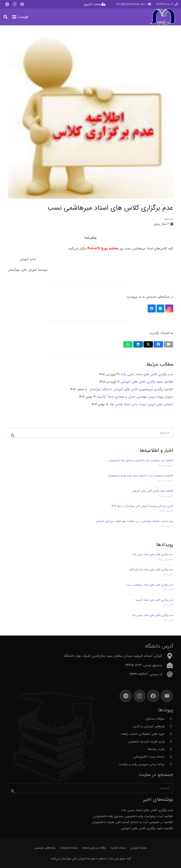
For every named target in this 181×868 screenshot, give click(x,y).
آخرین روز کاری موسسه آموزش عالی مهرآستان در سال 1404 (142, 506)
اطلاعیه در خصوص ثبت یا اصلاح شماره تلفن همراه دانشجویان (141, 476)
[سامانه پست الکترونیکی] (169, 757)
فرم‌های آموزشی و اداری (149, 726)
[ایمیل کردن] (168, 344)
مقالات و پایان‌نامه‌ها (94, 848)
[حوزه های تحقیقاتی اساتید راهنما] (169, 734)
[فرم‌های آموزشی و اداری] (169, 726)
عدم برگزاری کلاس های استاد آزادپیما (154, 600)
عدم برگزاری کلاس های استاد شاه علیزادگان (151, 570)
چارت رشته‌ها (156, 749)
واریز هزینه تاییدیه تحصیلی (146, 742)
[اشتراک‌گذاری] (158, 344)
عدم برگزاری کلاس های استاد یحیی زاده (153, 554)
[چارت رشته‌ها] (169, 749)
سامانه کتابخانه (69, 848)
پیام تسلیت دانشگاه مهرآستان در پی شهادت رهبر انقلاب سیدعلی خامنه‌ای (135, 521)
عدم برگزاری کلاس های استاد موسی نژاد (153, 615)
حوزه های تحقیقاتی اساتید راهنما (143, 734)
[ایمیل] (167, 696)
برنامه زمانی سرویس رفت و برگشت (142, 764)
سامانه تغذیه (118, 848)
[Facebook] (22, 4)
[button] (20, 17)
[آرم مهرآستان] (162, 17)
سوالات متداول (155, 719)
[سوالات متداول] (169, 719)
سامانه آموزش (139, 848)
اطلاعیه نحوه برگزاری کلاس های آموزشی (153, 491)
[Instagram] (15, 4)
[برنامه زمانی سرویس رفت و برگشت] (169, 764)
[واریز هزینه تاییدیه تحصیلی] (169, 742)
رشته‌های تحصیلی (45, 848)
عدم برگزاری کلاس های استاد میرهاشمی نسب (150, 585)
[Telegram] (7, 4)
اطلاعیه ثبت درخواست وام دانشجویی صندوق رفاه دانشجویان (141, 460)
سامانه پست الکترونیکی (149, 757)
